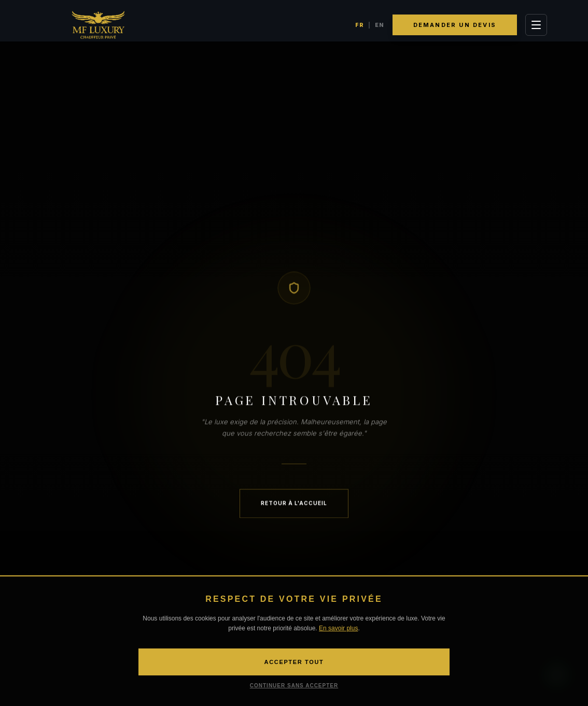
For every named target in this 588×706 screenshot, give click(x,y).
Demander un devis (455, 25)
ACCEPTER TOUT (294, 662)
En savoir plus (338, 628)
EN (380, 25)
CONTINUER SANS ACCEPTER (294, 686)
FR (360, 25)
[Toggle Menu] (536, 25)
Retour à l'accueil (294, 504)
